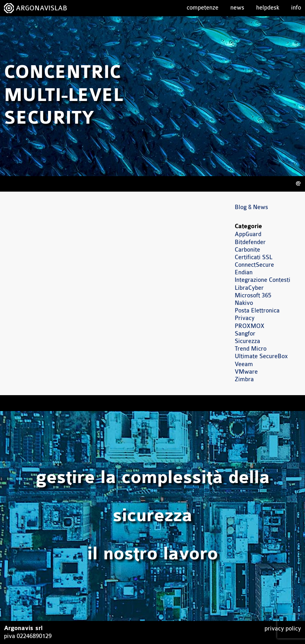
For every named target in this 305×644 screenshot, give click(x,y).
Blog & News (251, 207)
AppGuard (248, 234)
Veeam (244, 364)
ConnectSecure (254, 265)
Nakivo (244, 303)
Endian (244, 273)
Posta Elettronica (257, 311)
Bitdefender (250, 242)
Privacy (245, 318)
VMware (246, 372)
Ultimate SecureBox (261, 356)
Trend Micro (251, 349)
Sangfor (245, 334)
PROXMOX (250, 326)
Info (296, 8)
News (237, 8)
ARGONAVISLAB (42, 8)
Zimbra (244, 379)
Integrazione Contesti (263, 280)
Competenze (203, 8)
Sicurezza (247, 341)
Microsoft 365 (253, 296)
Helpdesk (268, 8)
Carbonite (247, 250)
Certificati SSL (254, 257)
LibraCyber (249, 288)
